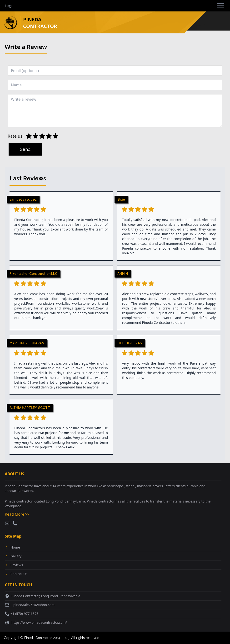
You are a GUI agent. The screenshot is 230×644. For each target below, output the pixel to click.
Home (15, 547)
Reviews (17, 565)
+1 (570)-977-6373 (24, 614)
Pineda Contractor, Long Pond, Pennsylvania (46, 596)
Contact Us (19, 574)
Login (9, 6)
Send (25, 149)
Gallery (16, 556)
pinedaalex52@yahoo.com (34, 605)
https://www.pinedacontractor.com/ (39, 622)
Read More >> (17, 514)
